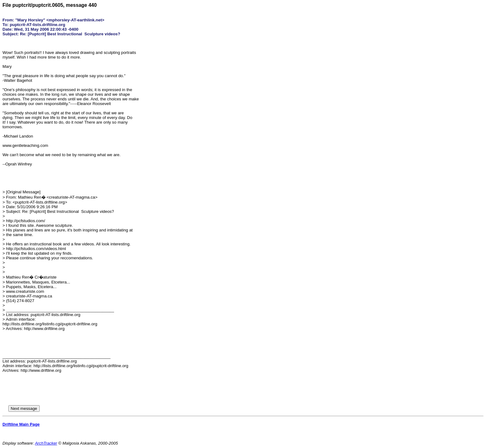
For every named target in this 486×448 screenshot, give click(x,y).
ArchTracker (46, 443)
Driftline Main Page (21, 424)
